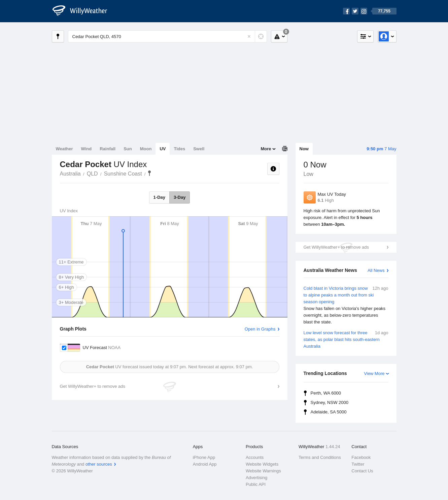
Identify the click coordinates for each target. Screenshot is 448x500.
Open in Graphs (260, 329)
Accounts (255, 457)
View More (374, 373)
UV (163, 149)
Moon (146, 149)
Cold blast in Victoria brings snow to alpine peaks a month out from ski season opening (346, 305)
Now (304, 149)
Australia (70, 174)
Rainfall (108, 149)
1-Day (159, 197)
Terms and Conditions (320, 457)
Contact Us (362, 471)
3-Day (180, 197)
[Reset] (249, 36)
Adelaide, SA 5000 (329, 412)
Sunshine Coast (123, 174)
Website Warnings (263, 471)
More (266, 149)
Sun (128, 149)
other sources (99, 464)
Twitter (358, 464)
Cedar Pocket (149, 173)
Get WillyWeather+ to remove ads (336, 247)
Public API (256, 484)
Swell (199, 149)
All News (376, 270)
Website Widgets (262, 464)
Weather (64, 149)
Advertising (256, 478)
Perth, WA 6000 (326, 393)
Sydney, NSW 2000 (330, 402)
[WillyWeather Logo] (83, 11)
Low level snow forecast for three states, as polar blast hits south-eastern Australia (346, 339)
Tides (179, 149)
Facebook (361, 457)
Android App (205, 464)
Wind (87, 149)
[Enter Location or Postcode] (167, 36)
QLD (92, 174)
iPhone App (204, 457)
